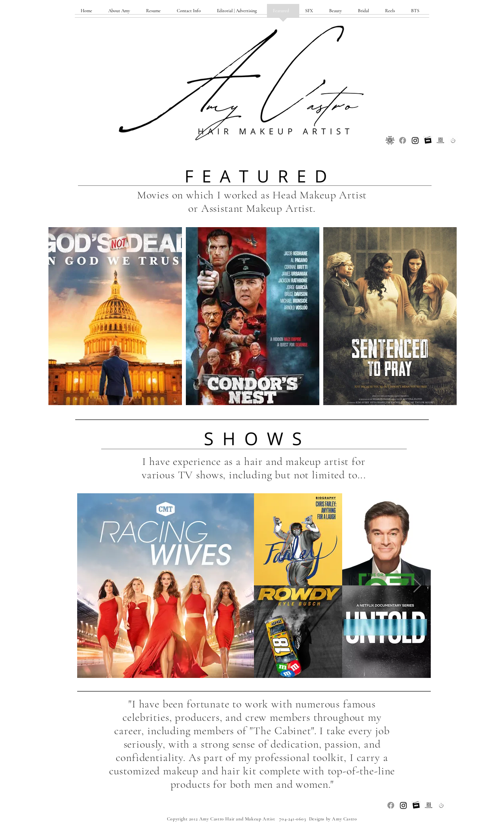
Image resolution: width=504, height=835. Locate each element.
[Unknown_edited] (428, 140)
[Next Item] (417, 586)
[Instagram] (415, 140)
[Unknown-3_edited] (453, 140)
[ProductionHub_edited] (440, 140)
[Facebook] (403, 140)
